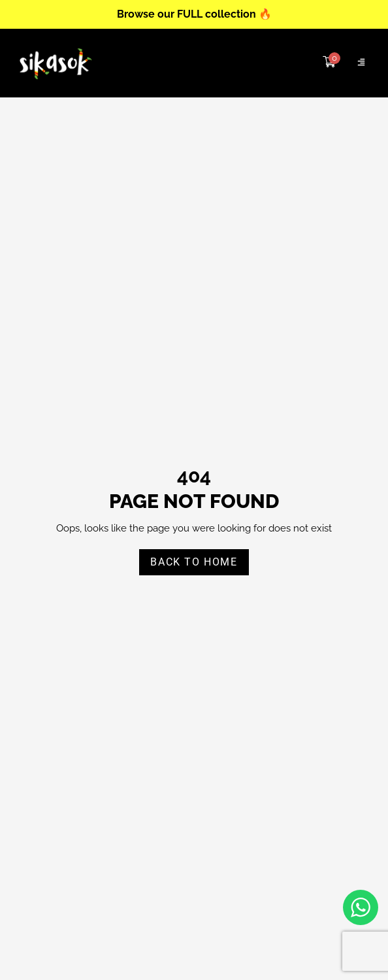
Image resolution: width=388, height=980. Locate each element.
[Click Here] (361, 63)
